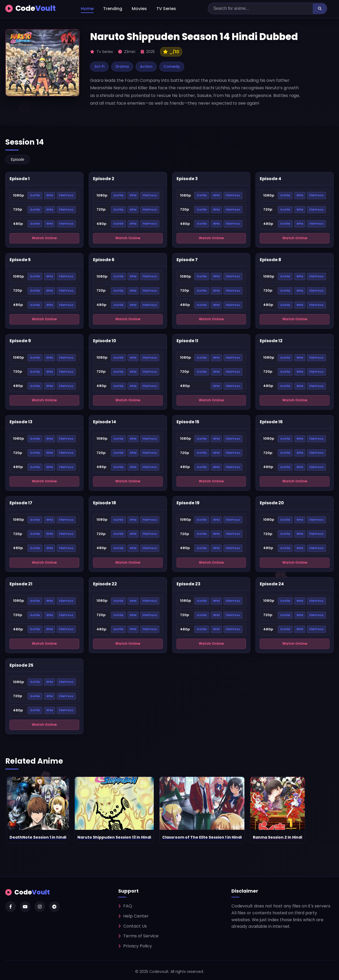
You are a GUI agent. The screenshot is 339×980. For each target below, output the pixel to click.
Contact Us (133, 926)
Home (87, 9)
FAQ (125, 906)
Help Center (133, 916)
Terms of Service (138, 936)
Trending (113, 9)
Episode (18, 159)
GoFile (35, 195)
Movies (139, 9)
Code (30, 9)
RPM (50, 195)
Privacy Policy (135, 946)
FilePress (66, 195)
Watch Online (44, 238)
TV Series (166, 9)
